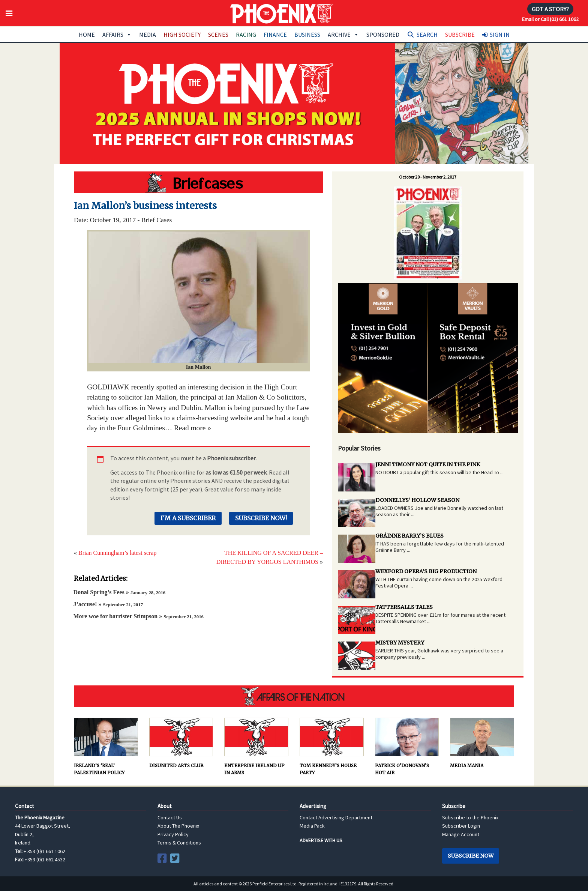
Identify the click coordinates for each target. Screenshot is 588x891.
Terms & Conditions (179, 843)
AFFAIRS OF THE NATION (294, 696)
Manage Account (461, 834)
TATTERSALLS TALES (404, 607)
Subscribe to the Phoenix (470, 817)
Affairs (117, 35)
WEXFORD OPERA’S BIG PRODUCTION (426, 571)
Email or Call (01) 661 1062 (550, 19)
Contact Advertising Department (336, 817)
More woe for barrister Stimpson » (138, 616)
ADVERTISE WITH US (321, 840)
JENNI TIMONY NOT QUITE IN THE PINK (428, 464)
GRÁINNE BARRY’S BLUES (409, 536)
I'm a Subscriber (188, 518)
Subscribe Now (471, 856)
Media (148, 35)
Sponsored (383, 35)
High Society (182, 35)
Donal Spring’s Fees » (119, 592)
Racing (246, 35)
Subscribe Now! (261, 518)
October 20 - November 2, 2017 (428, 177)
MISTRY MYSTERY (400, 643)
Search (427, 35)
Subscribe (460, 35)
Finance (275, 35)
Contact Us (170, 817)
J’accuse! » (108, 604)
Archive (343, 35)
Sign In (500, 35)
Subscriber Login (461, 826)
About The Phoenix (178, 826)
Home (87, 35)
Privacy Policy (173, 834)
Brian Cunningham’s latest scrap (117, 553)
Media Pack (312, 826)
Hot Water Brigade (198, 182)
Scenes (218, 35)
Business (307, 35)
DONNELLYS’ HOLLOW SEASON (417, 500)
